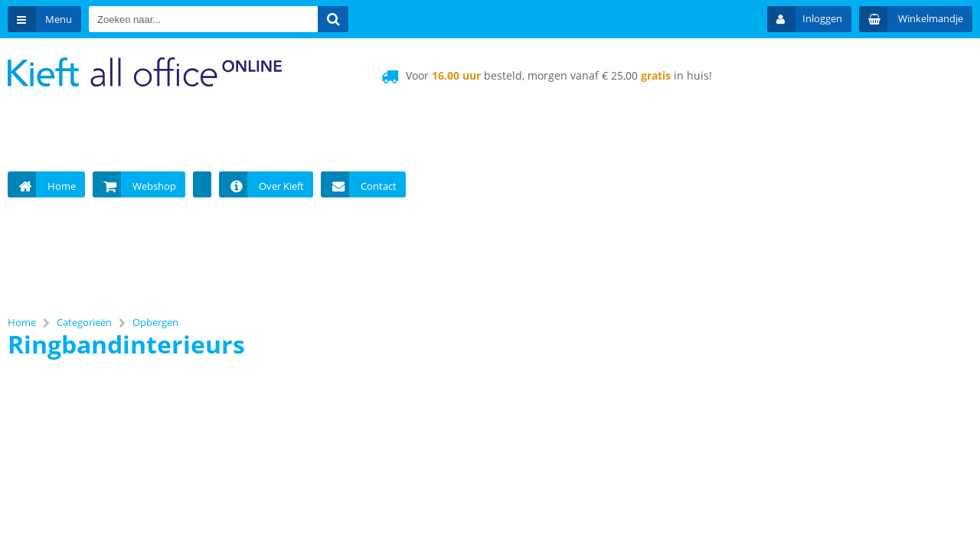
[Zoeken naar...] (333, 19)
